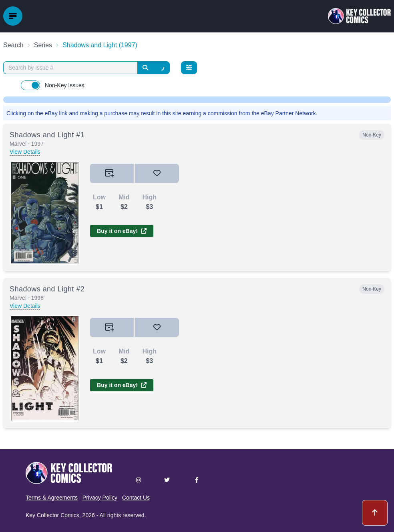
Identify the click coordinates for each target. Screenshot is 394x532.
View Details (25, 152)
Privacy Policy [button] (100, 498)
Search (13, 45)
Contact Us (136, 498)
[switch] (30, 85)
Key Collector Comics (52, 515)
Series (43, 45)
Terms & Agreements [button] (52, 498)
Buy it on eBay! (122, 231)
